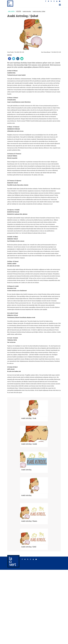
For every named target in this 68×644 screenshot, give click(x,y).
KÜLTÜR (19, 11)
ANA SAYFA (11, 11)
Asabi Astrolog (27, 11)
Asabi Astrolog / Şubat (39, 11)
